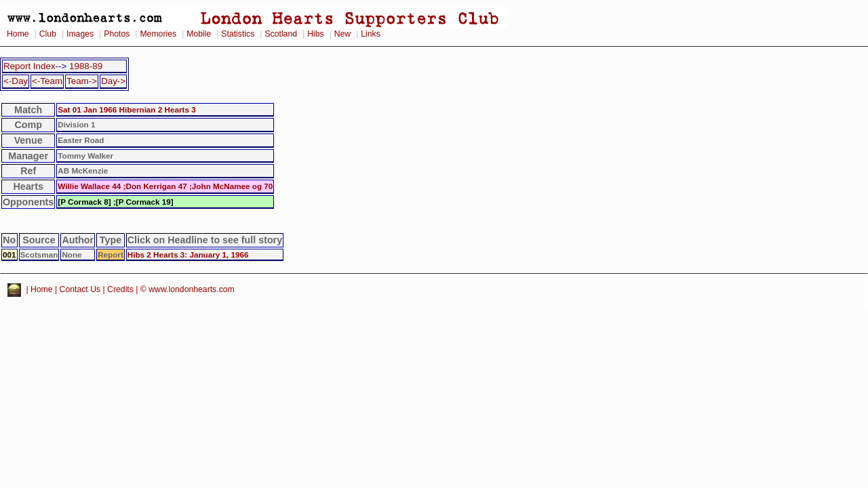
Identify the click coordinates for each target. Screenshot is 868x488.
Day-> (113, 81)
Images (80, 34)
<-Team (47, 81)
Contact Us (80, 289)
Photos (117, 34)
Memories (158, 34)
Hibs (315, 34)
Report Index (29, 66)
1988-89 (86, 66)
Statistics (238, 34)
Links (371, 34)
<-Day (16, 81)
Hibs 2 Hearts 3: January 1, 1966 (188, 255)
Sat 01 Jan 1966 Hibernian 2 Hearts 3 (126, 109)
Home (18, 34)
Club (48, 34)
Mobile (199, 34)
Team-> (82, 81)
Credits (120, 289)
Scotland (281, 34)
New (342, 34)
